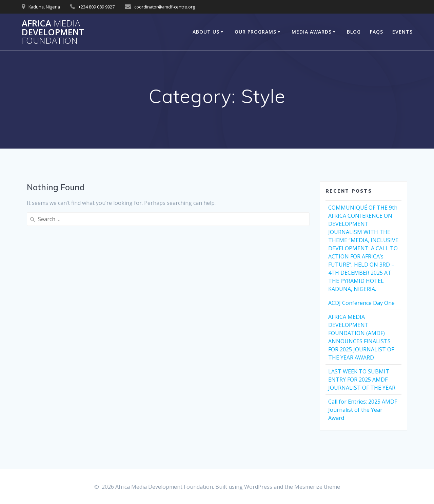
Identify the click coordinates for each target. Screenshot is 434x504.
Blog (354, 32)
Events (402, 32)
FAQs (377, 32)
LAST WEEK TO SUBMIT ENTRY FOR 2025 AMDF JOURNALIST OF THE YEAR (362, 380)
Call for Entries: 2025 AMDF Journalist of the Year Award (363, 410)
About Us (206, 32)
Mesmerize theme (317, 487)
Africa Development (53, 32)
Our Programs (255, 32)
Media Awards (312, 32)
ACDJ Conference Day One (361, 303)
